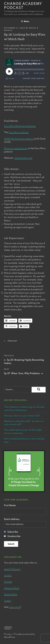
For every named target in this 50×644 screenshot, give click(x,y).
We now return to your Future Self (22, 416)
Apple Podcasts (12, 569)
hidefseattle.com (23, 158)
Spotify (8, 576)
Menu (25, 21)
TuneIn (7, 601)
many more (15, 607)
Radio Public (11, 595)
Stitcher (8, 582)
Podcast (13, 341)
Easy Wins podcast (19, 132)
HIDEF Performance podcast (19, 139)
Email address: (25, 523)
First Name (10, 506)
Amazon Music (12, 588)
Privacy (8, 634)
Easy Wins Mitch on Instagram (20, 126)
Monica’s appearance (16, 148)
